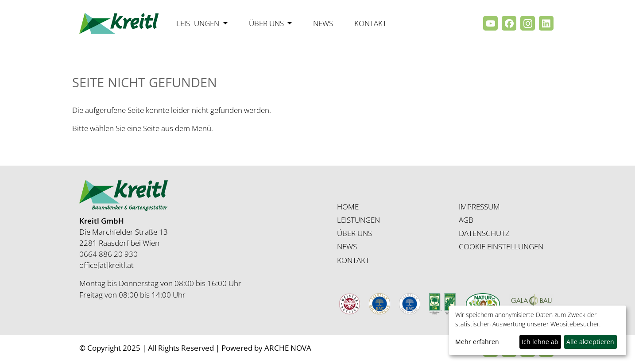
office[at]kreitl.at (106, 265)
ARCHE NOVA (288, 348)
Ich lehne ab (540, 342)
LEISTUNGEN (358, 220)
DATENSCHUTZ (484, 233)
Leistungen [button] (199, 23)
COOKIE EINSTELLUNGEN (501, 246)
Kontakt (370, 23)
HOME (348, 207)
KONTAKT (353, 260)
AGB (466, 220)
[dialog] (538, 330)
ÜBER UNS (354, 233)
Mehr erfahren (477, 342)
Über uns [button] (267, 23)
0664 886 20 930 (108, 254)
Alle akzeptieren (590, 342)
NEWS (347, 246)
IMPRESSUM (479, 207)
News (323, 23)
